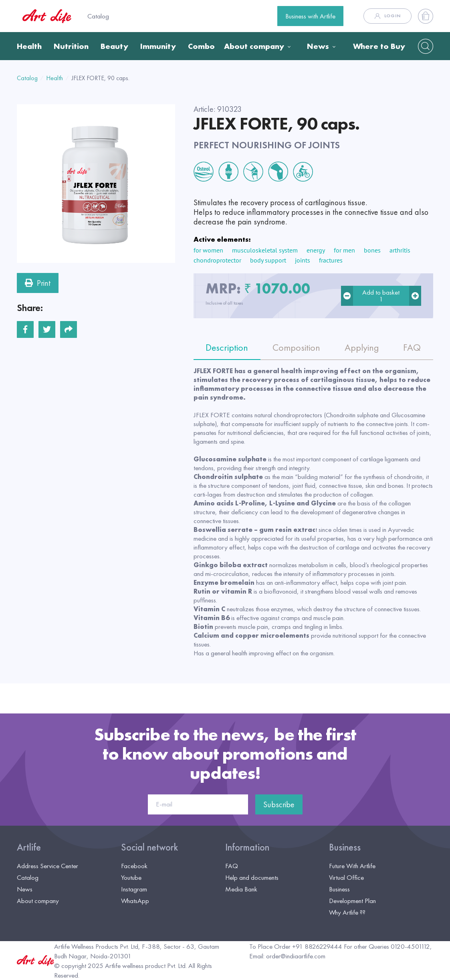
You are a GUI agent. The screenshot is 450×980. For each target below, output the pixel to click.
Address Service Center (47, 866)
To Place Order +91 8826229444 (296, 946)
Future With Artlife (352, 866)
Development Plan (352, 901)
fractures (331, 260)
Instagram (134, 889)
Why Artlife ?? (347, 912)
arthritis (400, 250)
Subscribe (279, 804)
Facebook (134, 866)
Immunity (158, 46)
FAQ (232, 866)
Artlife (29, 847)
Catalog (98, 16)
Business (345, 847)
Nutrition (71, 46)
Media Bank (241, 889)
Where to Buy (379, 46)
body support (268, 260)
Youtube (131, 877)
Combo (201, 46)
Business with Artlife (310, 16)
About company (254, 46)
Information (247, 847)
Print (38, 283)
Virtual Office (346, 877)
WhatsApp (135, 901)
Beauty (114, 46)
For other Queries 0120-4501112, (388, 946)
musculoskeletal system (265, 250)
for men (344, 250)
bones (372, 250)
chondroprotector (217, 260)
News (318, 46)
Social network (149, 847)
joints (303, 260)
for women (208, 250)
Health (29, 46)
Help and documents (252, 877)
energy (316, 250)
